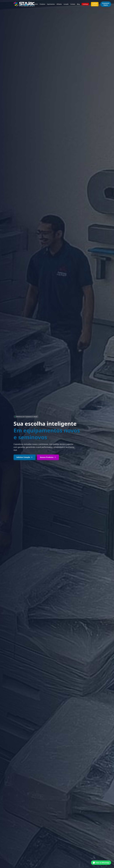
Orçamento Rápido (106, 4)
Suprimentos (51, 4)
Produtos (42, 4)
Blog (78, 4)
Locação (66, 4)
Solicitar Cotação (25, 457)
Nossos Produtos (48, 457)
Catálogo (85, 4)
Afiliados (59, 4)
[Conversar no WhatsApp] (101, 863)
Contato (73, 4)
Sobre (36, 4)
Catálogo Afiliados (95, 4)
